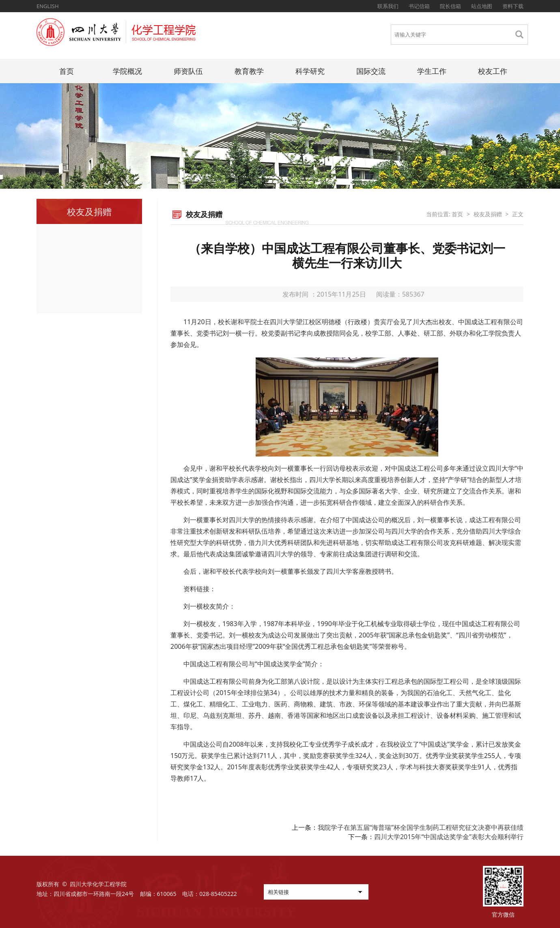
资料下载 (513, 6)
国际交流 (371, 71)
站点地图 (482, 6)
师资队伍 (188, 71)
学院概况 (127, 71)
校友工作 (493, 71)
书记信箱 (419, 6)
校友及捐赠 (488, 214)
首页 (67, 71)
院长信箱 (450, 6)
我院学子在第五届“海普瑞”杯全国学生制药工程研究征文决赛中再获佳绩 (421, 827)
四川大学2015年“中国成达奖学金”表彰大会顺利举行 (449, 837)
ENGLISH (48, 6)
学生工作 (432, 71)
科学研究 (310, 71)
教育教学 (249, 71)
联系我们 (388, 6)
